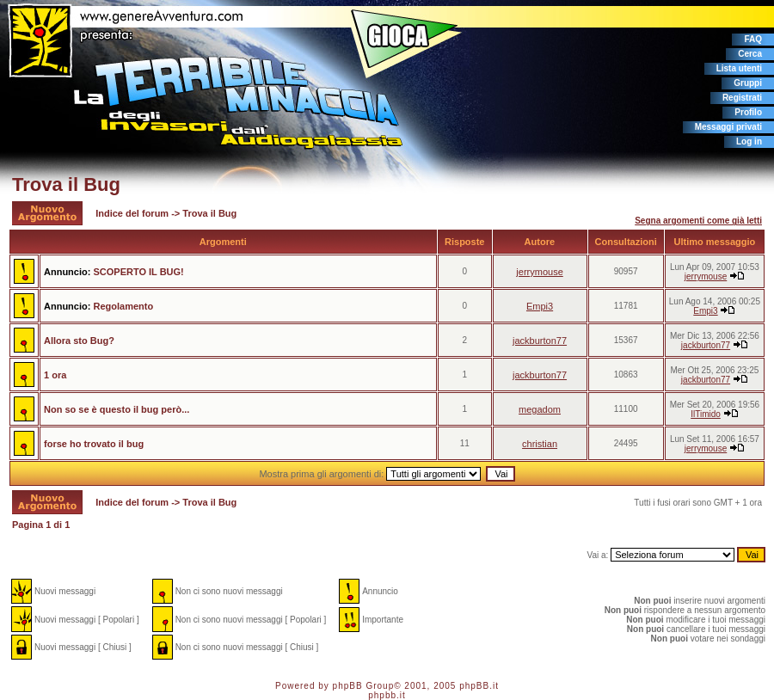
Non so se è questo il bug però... (117, 409)
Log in (749, 141)
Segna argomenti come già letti (698, 221)
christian (540, 444)
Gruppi (748, 83)
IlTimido (706, 414)
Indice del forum (132, 213)
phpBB (348, 686)
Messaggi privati (728, 127)
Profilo (748, 112)
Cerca (750, 54)
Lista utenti (739, 68)
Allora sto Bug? (79, 341)
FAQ (753, 39)
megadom (540, 409)
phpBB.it (479, 686)
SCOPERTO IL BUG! (138, 272)
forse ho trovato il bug (94, 444)
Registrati (742, 98)
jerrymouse (539, 272)
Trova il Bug (66, 184)
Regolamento (123, 306)
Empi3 (540, 306)
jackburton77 (540, 341)
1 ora (55, 375)
